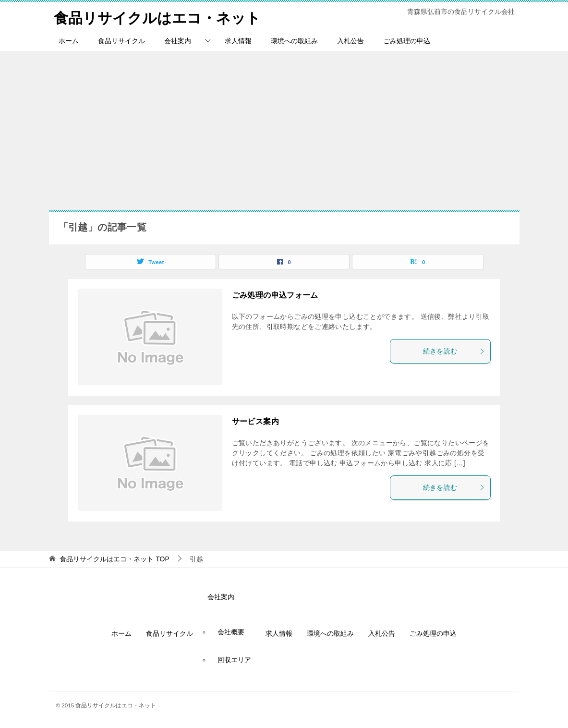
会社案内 (178, 41)
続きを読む (454, 351)
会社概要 (231, 632)
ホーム (69, 41)
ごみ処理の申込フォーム (275, 295)
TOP (114, 559)
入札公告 (350, 41)
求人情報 (238, 41)
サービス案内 (255, 421)
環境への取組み (294, 41)
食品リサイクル (121, 41)
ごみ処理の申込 (407, 41)
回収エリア (234, 660)
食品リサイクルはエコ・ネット (157, 17)
